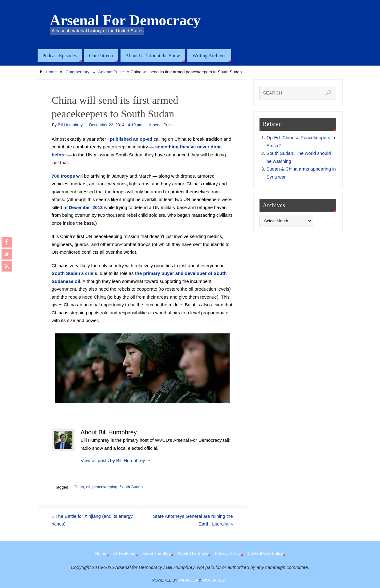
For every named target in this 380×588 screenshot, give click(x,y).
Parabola (188, 580)
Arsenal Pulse (111, 72)
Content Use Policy (265, 553)
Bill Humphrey (70, 125)
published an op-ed (131, 139)
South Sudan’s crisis (75, 273)
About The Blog (156, 553)
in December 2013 (83, 207)
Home (51, 72)
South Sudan (131, 487)
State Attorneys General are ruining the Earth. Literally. (193, 520)
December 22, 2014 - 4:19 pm (116, 125)
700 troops (63, 176)
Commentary (78, 72)
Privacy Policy (228, 553)
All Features (124, 553)
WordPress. (215, 580)
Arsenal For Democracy (125, 20)
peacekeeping (105, 487)
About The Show (193, 553)
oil (88, 487)
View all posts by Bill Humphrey (116, 460)
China (79, 487)
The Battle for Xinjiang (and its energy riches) (92, 520)
